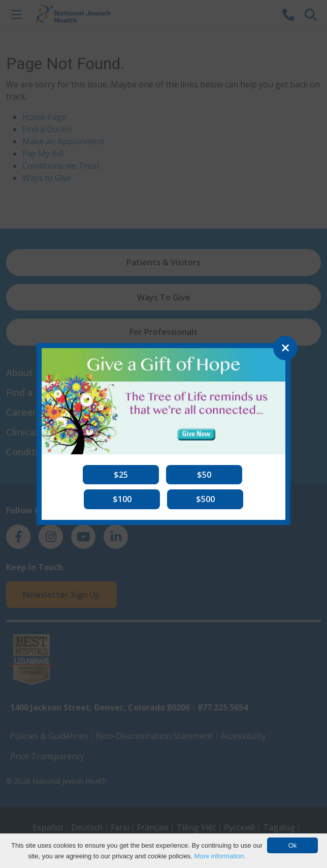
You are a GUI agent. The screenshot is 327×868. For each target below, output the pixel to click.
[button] (121, 475)
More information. (220, 856)
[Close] (285, 348)
